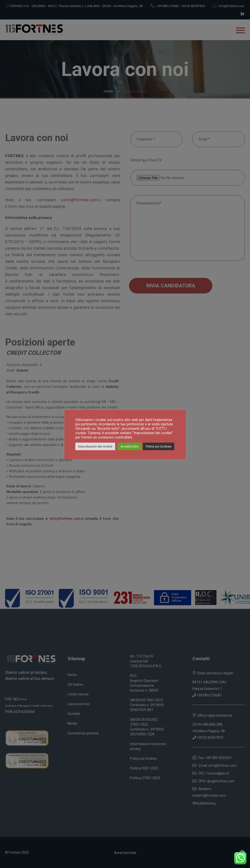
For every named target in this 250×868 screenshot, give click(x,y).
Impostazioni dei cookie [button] (95, 446)
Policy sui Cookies (159, 446)
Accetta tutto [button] (130, 446)
